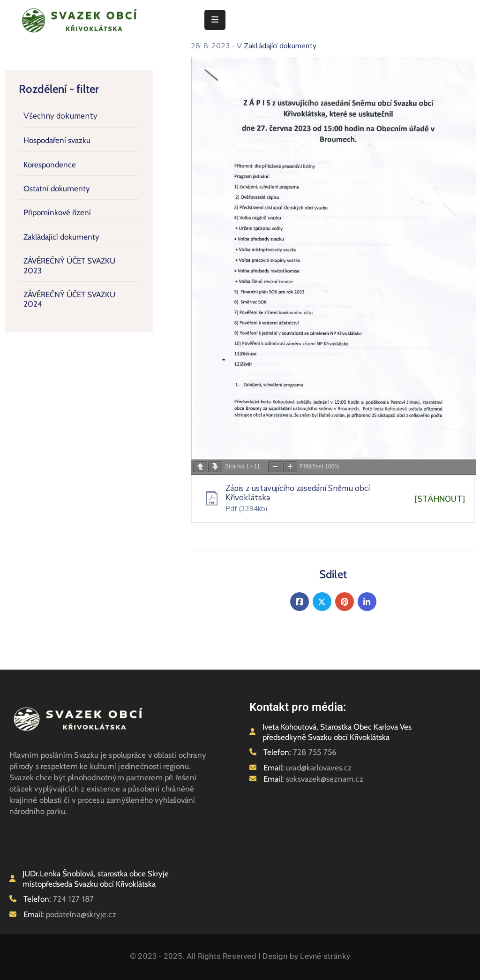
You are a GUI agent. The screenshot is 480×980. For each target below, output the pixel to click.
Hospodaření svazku (57, 140)
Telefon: (300, 752)
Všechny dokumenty (60, 116)
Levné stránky (325, 956)
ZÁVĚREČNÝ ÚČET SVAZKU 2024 (69, 299)
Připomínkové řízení (57, 212)
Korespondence (50, 165)
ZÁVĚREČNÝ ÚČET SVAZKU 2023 (69, 265)
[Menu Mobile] (215, 20)
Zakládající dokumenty (61, 237)
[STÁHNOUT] (440, 499)
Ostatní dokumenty (57, 188)
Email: (308, 768)
